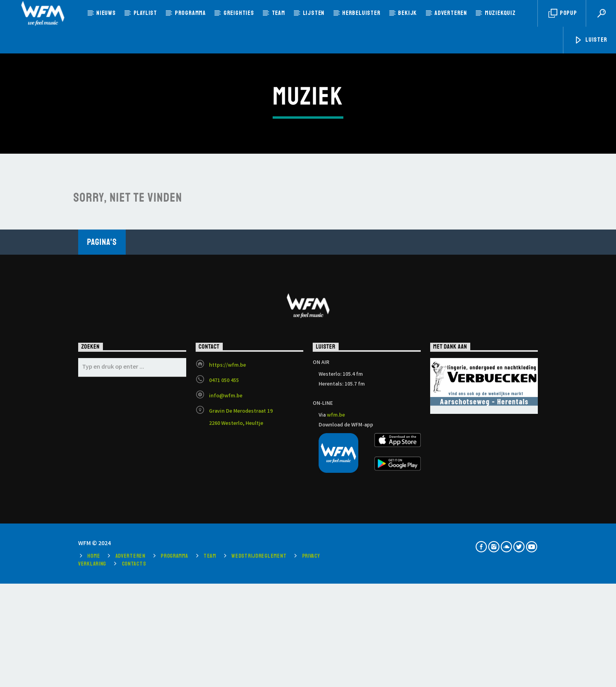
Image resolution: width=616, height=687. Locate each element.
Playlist (145, 13)
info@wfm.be (226, 571)
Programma (190, 13)
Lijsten (314, 13)
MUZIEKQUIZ (500, 13)
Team (279, 13)
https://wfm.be (227, 540)
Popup (563, 14)
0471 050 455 (224, 555)
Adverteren (451, 13)
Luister (590, 40)
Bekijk (407, 13)
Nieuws (106, 13)
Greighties (239, 13)
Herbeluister (361, 13)
